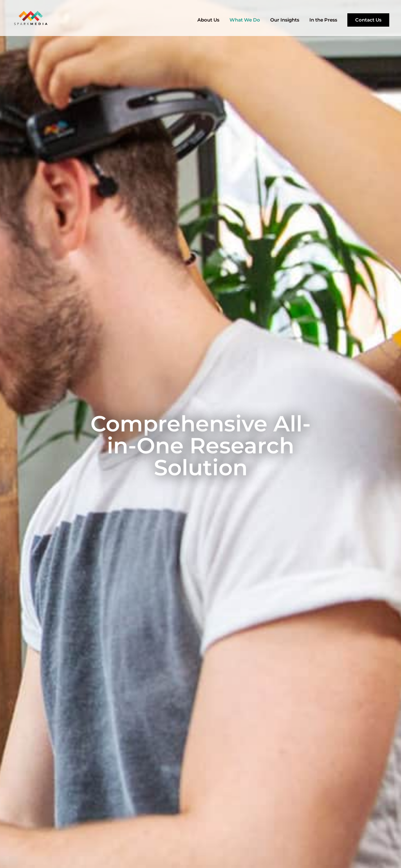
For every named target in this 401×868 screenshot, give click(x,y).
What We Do (245, 20)
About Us (208, 20)
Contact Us (368, 20)
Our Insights (285, 20)
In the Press (323, 20)
